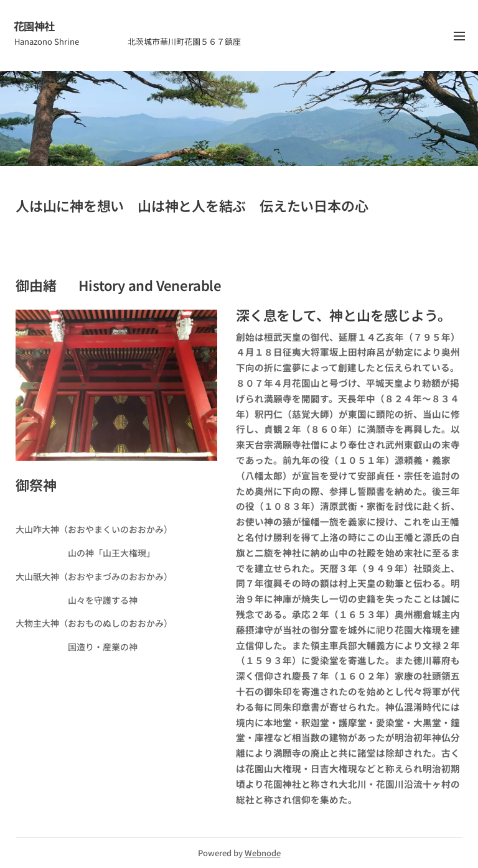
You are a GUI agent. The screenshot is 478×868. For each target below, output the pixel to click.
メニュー (459, 36)
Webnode (263, 853)
